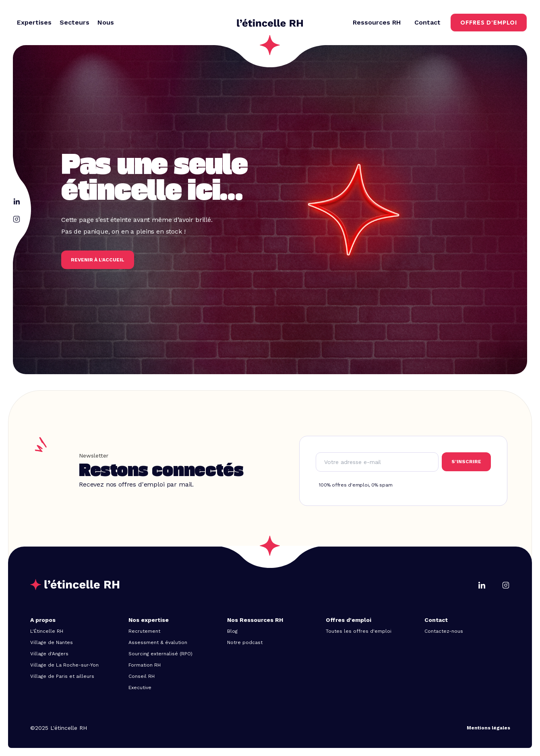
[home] (270, 23)
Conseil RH (142, 676)
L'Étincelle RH (47, 631)
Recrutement (144, 631)
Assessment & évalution (158, 642)
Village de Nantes (52, 642)
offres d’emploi (489, 23)
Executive (140, 688)
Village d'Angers (49, 654)
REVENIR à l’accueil (98, 260)
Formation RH (145, 665)
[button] (34, 23)
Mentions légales (488, 728)
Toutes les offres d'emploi (359, 631)
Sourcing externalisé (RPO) (160, 654)
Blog (232, 631)
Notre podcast (245, 642)
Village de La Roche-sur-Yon (64, 665)
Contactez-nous (444, 631)
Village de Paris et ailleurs (62, 676)
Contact (427, 22)
